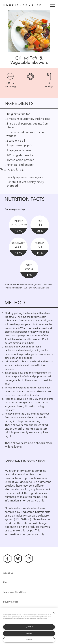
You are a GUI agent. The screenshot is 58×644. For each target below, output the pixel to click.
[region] (29, 626)
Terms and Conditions (15, 592)
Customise (29, 640)
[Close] (54, 613)
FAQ (6, 583)
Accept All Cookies (29, 627)
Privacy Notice (11, 602)
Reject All (29, 633)
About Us (8, 573)
